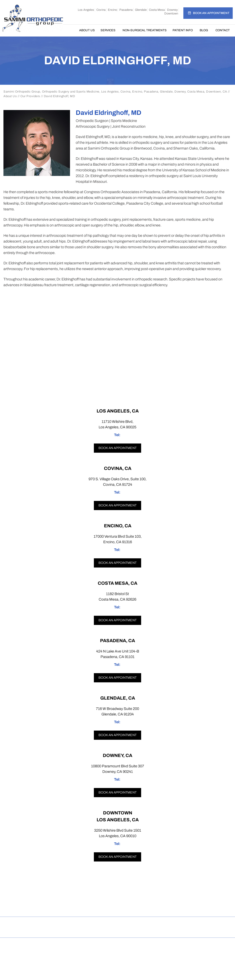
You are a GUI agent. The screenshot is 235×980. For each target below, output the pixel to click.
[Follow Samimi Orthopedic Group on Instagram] (100, 907)
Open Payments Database (117, 931)
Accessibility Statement (207, 924)
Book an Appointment (211, 13)
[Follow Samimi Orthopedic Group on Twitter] (118, 907)
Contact (223, 30)
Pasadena (126, 10)
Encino (112, 10)
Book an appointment (117, 448)
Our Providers (30, 96)
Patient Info (183, 30)
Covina (101, 10)
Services (108, 30)
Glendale (141, 10)
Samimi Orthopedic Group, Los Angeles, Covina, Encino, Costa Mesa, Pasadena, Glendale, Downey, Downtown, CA (119, 948)
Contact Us (167, 924)
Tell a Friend (136, 924)
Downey (172, 10)
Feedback (107, 924)
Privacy (59, 924)
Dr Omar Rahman (117, 953)
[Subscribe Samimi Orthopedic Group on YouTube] (152, 907)
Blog (204, 30)
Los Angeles (86, 10)
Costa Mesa (157, 10)
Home (71, 30)
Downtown (171, 14)
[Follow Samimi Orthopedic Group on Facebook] (83, 907)
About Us (87, 30)
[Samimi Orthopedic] (33, 18)
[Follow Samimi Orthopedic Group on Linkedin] (135, 907)
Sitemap (82, 924)
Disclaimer (34, 924)
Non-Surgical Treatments (145, 30)
